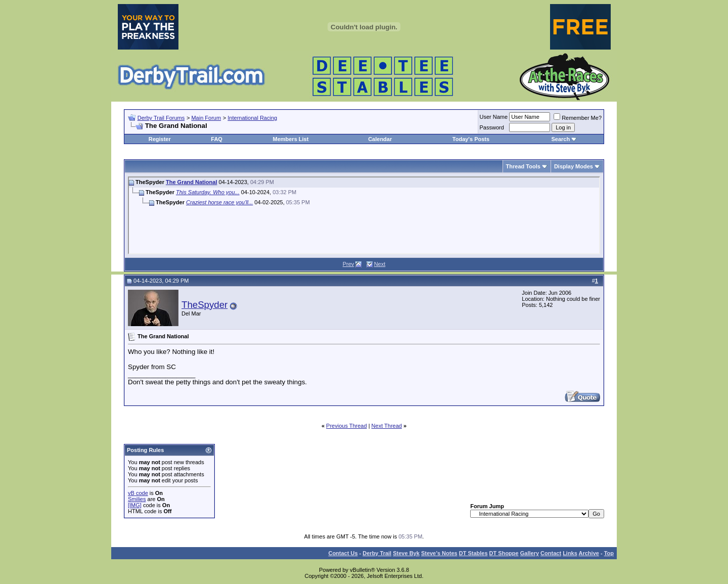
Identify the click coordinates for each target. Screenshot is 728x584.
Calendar (380, 139)
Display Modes (574, 166)
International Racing (252, 118)
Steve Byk (406, 553)
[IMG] (135, 505)
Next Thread (387, 426)
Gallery (530, 553)
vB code (138, 493)
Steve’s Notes (439, 553)
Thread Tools (523, 166)
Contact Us (343, 553)
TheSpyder (204, 305)
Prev (349, 264)
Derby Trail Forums (161, 118)
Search (560, 139)
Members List (290, 139)
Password (492, 127)
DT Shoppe (504, 553)
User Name (494, 117)
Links (570, 553)
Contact (551, 553)
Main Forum (206, 118)
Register (160, 139)
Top (609, 553)
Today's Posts (471, 139)
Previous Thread (347, 426)
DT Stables (473, 553)
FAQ (217, 139)
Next (380, 264)
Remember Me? (578, 118)
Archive (589, 553)
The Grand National (191, 182)
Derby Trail (377, 553)
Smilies (137, 499)
